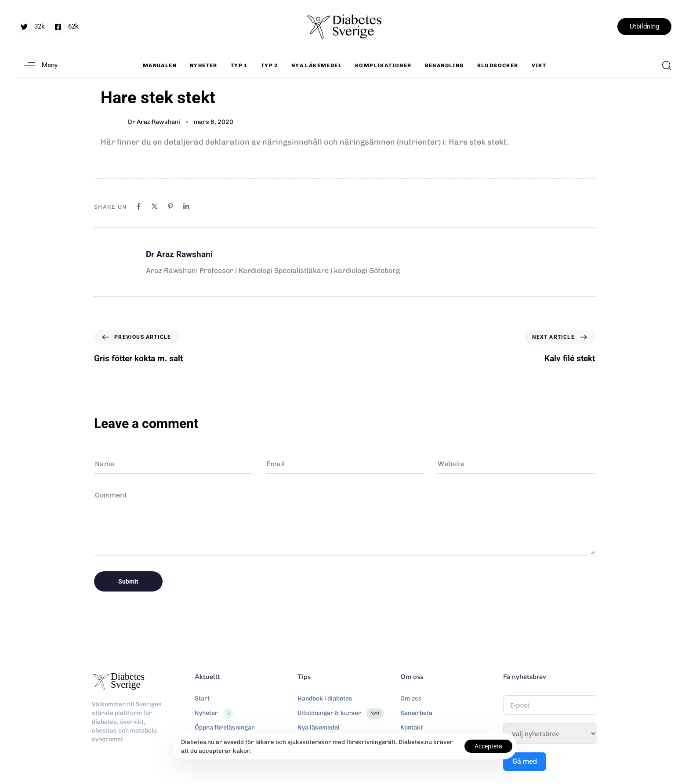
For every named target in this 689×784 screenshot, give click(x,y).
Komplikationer (383, 65)
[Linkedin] (186, 206)
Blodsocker (498, 65)
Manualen (160, 65)
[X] (154, 206)
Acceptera (488, 746)
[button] (38, 65)
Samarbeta (416, 713)
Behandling (444, 65)
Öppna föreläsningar (225, 728)
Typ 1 (239, 65)
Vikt (539, 65)
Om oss (411, 699)
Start (202, 699)
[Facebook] (139, 206)
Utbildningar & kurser (341, 713)
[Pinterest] (170, 206)
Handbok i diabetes (325, 699)
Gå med (525, 761)
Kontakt (412, 728)
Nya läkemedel (317, 65)
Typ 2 (270, 65)
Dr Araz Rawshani (154, 122)
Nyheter (204, 65)
